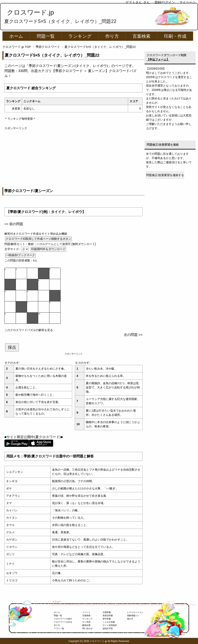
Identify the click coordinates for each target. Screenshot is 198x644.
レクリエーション (135, 612)
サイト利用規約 (110, 625)
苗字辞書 (107, 619)
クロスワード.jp (30, 12)
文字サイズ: (12, 249)
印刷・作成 (175, 36)
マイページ (187, 2)
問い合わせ (87, 628)
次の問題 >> (133, 335)
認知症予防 (108, 628)
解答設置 (86, 625)
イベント (86, 612)
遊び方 (130, 619)
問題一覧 (46, 36)
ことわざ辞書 (109, 622)
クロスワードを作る (63, 622)
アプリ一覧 (59, 628)
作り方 (112, 36)
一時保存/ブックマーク (20, 255)
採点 (12, 347)
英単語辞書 (108, 616)
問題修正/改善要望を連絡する (165, 175)
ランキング (80, 36)
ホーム (16, 36)
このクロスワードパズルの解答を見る (29, 330)
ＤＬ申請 (86, 622)
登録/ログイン (165, 2)
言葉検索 (141, 36)
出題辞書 (107, 612)
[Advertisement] (73, 159)
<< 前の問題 (14, 224)
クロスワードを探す (63, 619)
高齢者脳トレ (133, 616)
